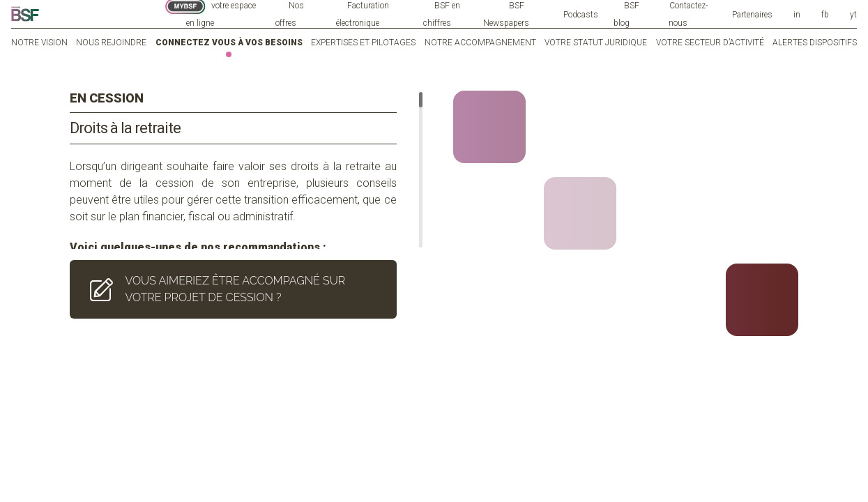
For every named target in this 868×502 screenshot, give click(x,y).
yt (853, 15)
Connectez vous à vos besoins (229, 43)
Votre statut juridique (596, 43)
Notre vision (39, 43)
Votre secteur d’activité (710, 43)
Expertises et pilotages (363, 43)
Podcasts (581, 15)
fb (825, 15)
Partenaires (752, 15)
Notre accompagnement (480, 43)
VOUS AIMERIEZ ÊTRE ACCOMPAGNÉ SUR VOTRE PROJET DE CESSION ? (215, 278)
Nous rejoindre (111, 43)
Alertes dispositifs (815, 43)
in (797, 15)
